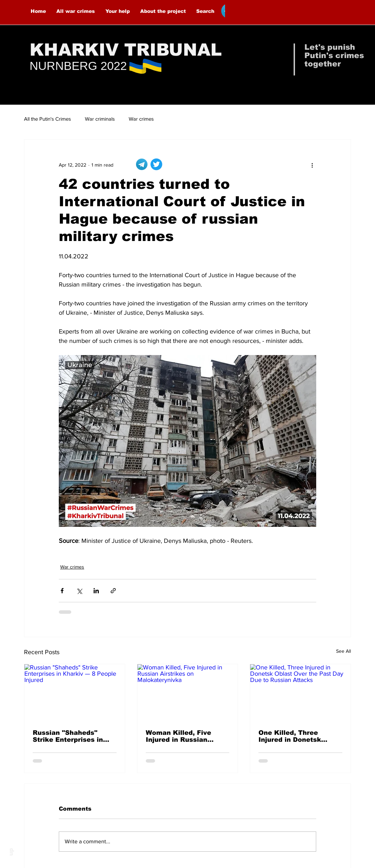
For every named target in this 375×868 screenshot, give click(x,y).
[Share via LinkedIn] (96, 591)
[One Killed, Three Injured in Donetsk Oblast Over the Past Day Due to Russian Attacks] (300, 692)
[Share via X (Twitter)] (79, 591)
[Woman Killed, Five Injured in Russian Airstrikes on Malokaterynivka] (188, 692)
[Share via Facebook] (62, 591)
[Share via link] (113, 591)
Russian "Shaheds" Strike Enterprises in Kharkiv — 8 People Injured (68, 736)
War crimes (141, 119)
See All (344, 651)
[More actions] (312, 165)
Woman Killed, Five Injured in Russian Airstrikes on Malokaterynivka (178, 736)
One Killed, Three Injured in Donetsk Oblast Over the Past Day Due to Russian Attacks (294, 736)
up (11, 852)
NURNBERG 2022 (78, 66)
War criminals (100, 119)
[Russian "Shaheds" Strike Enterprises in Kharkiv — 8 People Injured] (75, 692)
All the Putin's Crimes (47, 119)
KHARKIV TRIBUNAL (126, 50)
